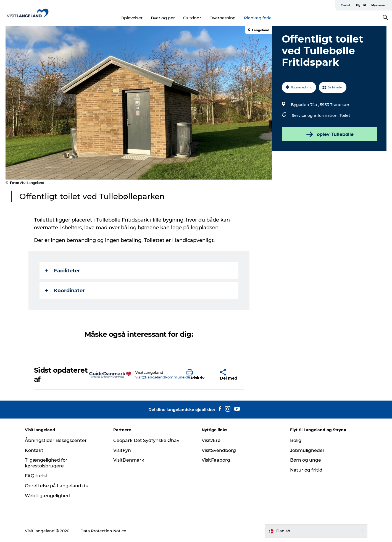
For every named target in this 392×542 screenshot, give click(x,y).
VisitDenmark (129, 460)
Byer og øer (163, 18)
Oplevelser (131, 18)
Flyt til (361, 5)
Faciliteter (63, 271)
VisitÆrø (211, 440)
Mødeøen (379, 5)
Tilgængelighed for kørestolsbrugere (46, 463)
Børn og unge (306, 460)
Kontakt (34, 450)
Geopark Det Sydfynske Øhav (146, 440)
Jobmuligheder (307, 450)
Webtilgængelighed (47, 496)
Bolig (296, 440)
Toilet (345, 115)
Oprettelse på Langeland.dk (56, 486)
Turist (346, 5)
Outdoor (192, 18)
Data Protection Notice (103, 531)
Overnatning (223, 18)
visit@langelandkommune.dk (163, 377)
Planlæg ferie (258, 18)
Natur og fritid (306, 470)
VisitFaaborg (216, 460)
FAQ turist (36, 476)
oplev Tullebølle (329, 134)
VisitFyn (122, 450)
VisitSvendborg (219, 450)
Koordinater (65, 291)
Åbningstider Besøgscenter (56, 440)
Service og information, (316, 115)
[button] (199, 375)
